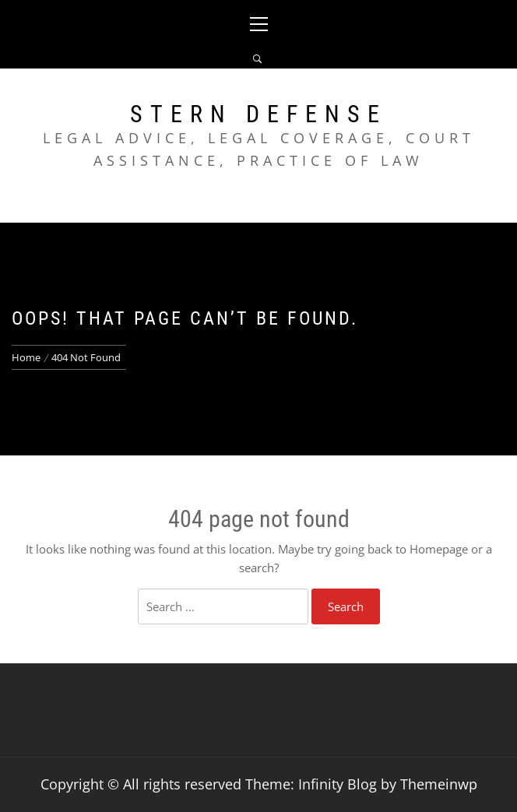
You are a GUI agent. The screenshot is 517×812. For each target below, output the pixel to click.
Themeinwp (439, 784)
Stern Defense (258, 114)
